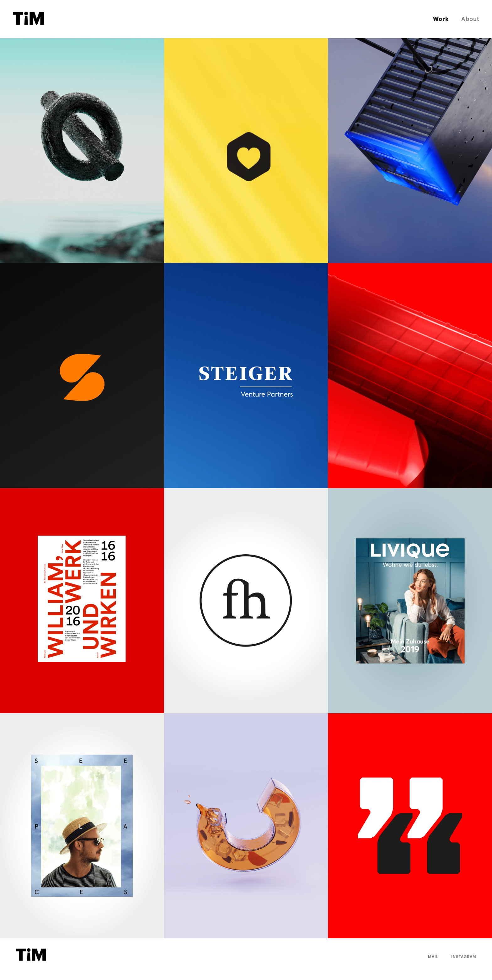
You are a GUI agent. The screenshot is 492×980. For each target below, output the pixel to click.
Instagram (464, 957)
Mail (433, 957)
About (470, 19)
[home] (29, 19)
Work (441, 19)
